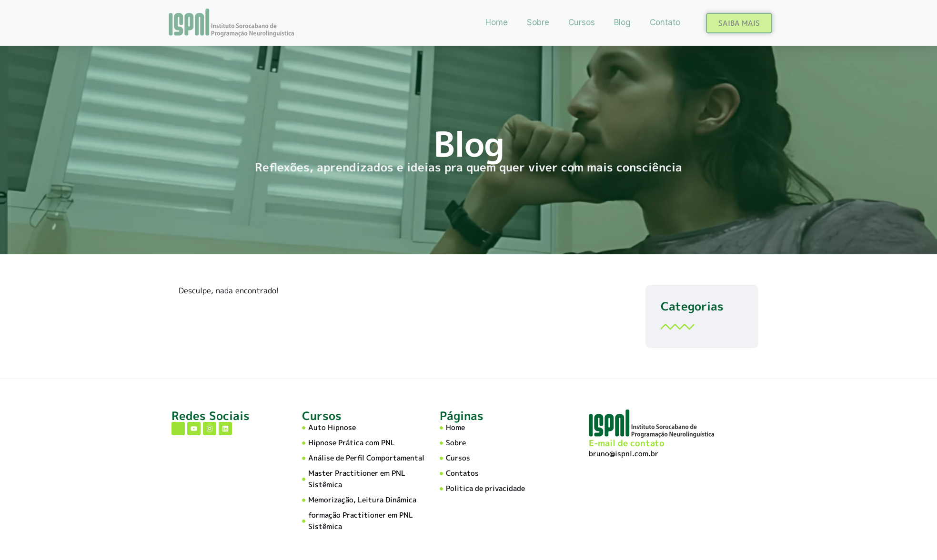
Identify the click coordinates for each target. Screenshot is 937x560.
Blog (622, 22)
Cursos (582, 22)
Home (497, 22)
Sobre (538, 22)
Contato (665, 22)
